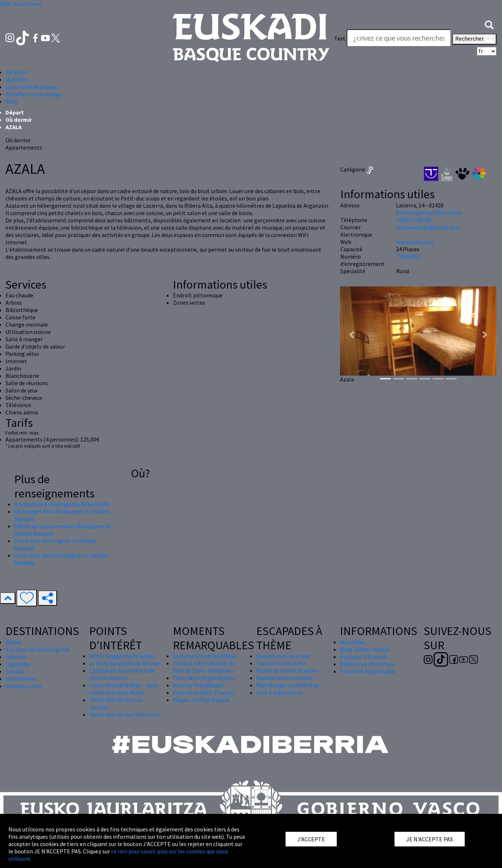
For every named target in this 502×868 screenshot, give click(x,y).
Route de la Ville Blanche (287, 670)
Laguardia (18, 664)
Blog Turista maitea (365, 649)
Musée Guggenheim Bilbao (122, 656)
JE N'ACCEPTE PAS (430, 839)
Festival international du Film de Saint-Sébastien (204, 667)
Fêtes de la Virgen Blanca (204, 678)
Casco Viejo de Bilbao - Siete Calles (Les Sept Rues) (124, 689)
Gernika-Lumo (23, 686)
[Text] (399, 38)
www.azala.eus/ (415, 242)
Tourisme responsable (368, 671)
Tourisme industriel (281, 663)
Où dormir (19, 120)
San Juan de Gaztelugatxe (38, 649)
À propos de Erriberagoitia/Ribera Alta (62, 504)
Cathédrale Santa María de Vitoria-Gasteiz (122, 674)
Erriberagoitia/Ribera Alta (429, 213)
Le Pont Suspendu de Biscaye (125, 663)
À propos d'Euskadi (363, 657)
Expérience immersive (367, 664)
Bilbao (14, 642)
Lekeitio (16, 657)
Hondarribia (20, 679)
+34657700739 (414, 220)
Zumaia (15, 671)
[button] (489, 24)
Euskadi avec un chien (283, 656)
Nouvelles (352, 642)
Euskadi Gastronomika (284, 678)
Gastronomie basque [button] (31, 87)
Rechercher (474, 39)
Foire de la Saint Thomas (204, 692)
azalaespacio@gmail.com (428, 227)
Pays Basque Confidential (288, 685)
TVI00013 (407, 256)
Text (340, 38)
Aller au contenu (20, 4)
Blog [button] (12, 101)
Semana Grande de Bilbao (205, 656)
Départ (15, 112)
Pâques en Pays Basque (201, 700)
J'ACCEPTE (311, 839)
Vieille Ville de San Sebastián (124, 714)
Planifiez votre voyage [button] (33, 94)
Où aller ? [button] (17, 72)
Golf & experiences (280, 692)
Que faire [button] (17, 79)
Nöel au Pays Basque (198, 685)
